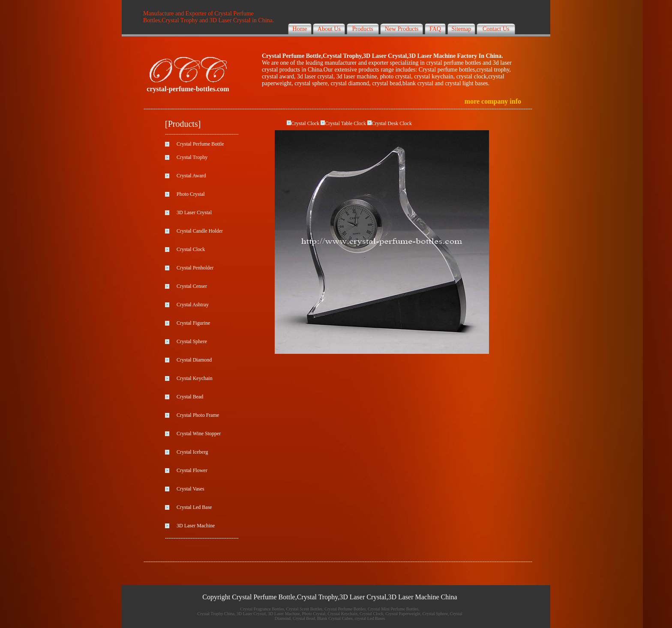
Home (300, 29)
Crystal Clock (305, 123)
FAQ (435, 29)
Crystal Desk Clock (392, 123)
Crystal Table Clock (345, 123)
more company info (493, 101)
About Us (329, 29)
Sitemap (461, 29)
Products (363, 29)
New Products (402, 29)
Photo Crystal (191, 194)
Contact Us (496, 29)
